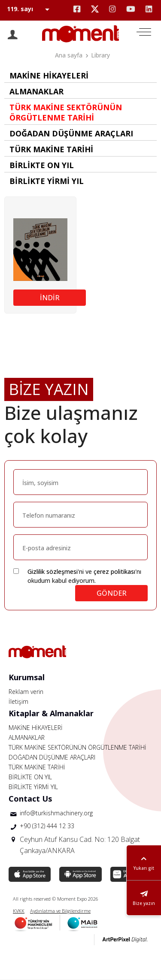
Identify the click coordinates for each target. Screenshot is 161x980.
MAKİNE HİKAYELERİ (36, 728)
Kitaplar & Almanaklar (51, 713)
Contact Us (30, 799)
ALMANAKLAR (27, 737)
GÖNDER (112, 593)
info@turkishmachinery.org (56, 813)
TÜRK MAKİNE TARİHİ (37, 767)
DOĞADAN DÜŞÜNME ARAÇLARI (52, 757)
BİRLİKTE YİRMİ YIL (33, 787)
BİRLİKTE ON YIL (30, 777)
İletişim (18, 701)
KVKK (19, 911)
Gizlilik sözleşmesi (53, 571)
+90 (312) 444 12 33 (47, 826)
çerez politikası (114, 571)
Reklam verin (26, 692)
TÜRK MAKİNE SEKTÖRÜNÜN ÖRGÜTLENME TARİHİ (77, 747)
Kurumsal (27, 677)
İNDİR (50, 298)
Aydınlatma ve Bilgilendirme (60, 911)
